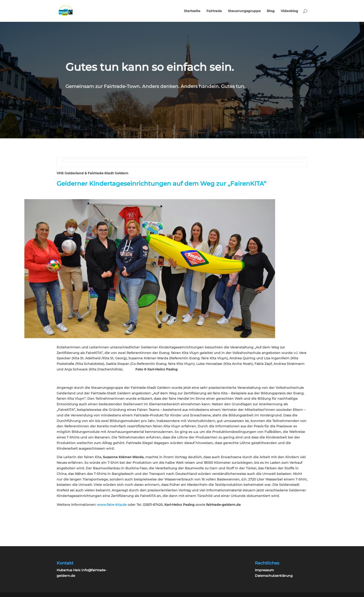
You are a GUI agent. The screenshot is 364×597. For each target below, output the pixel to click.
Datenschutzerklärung (274, 576)
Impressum (264, 570)
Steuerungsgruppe (244, 11)
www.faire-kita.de (112, 505)
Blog (271, 11)
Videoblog (289, 11)
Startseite (192, 11)
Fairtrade (214, 11)
